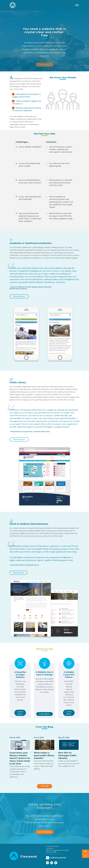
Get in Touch (44, 832)
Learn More (20, 713)
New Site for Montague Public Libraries (67, 755)
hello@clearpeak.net (54, 854)
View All (44, 786)
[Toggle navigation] (77, 5)
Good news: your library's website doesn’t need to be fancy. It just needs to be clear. (20, 758)
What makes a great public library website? (44, 755)
